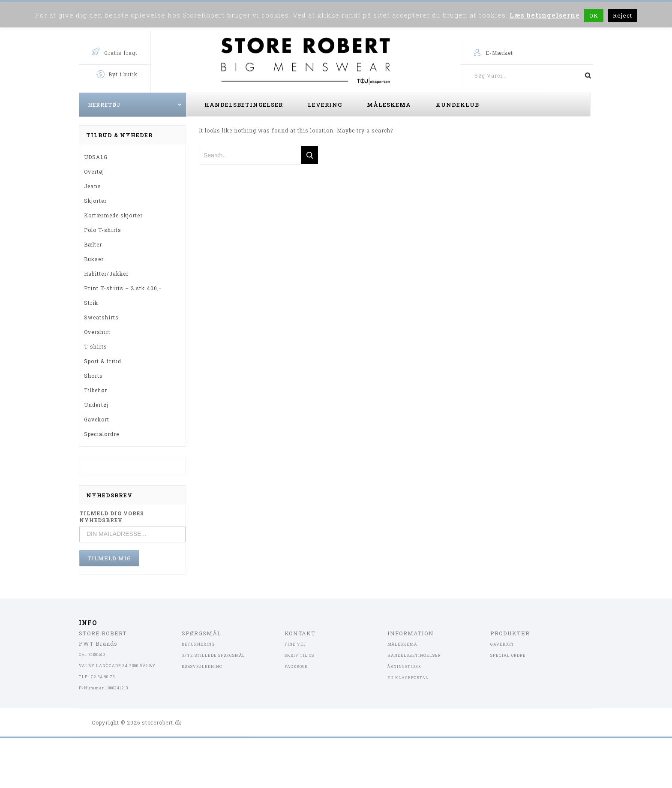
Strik (91, 303)
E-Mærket (499, 53)
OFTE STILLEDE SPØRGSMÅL (213, 655)
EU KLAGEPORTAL (408, 678)
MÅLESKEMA (402, 644)
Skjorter (95, 201)
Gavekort (97, 419)
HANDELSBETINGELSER (414, 655)
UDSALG (96, 157)
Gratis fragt (121, 53)
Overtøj (94, 171)
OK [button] (594, 15)
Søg (585, 75)
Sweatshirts (101, 317)
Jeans (93, 186)
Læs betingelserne (545, 15)
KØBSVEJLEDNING (202, 666)
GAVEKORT (502, 644)
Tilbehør (96, 390)
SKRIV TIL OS (299, 655)
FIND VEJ (295, 644)
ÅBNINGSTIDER (404, 666)
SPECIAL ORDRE (508, 655)
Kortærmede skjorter (113, 215)
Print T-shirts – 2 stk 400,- (123, 288)
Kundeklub (457, 105)
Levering (325, 105)
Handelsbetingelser (244, 105)
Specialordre (102, 434)
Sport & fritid (103, 361)
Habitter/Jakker (106, 274)
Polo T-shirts (103, 230)
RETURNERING (198, 644)
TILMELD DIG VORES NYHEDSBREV (112, 517)
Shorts (93, 376)
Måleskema (389, 105)
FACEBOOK (296, 666)
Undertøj (96, 405)
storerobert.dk (162, 722)
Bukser (94, 259)
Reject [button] (622, 15)
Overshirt (97, 332)
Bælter (93, 244)
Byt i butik (123, 74)
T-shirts (96, 346)
